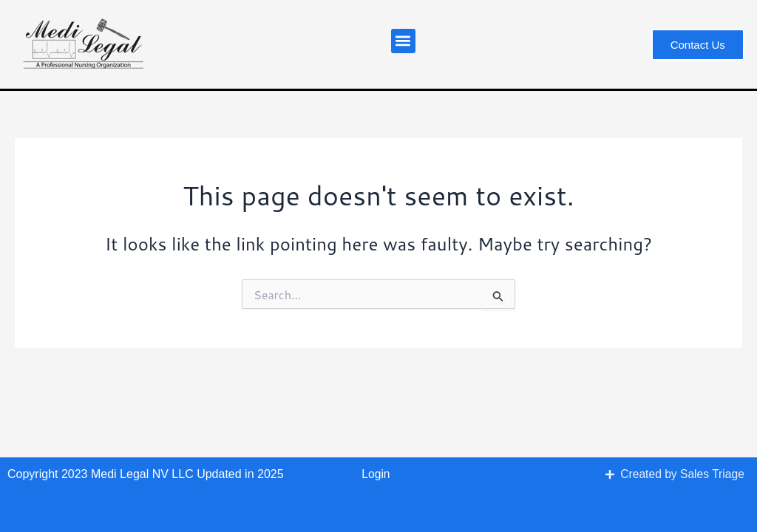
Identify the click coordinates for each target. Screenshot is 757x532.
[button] (403, 41)
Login (376, 474)
